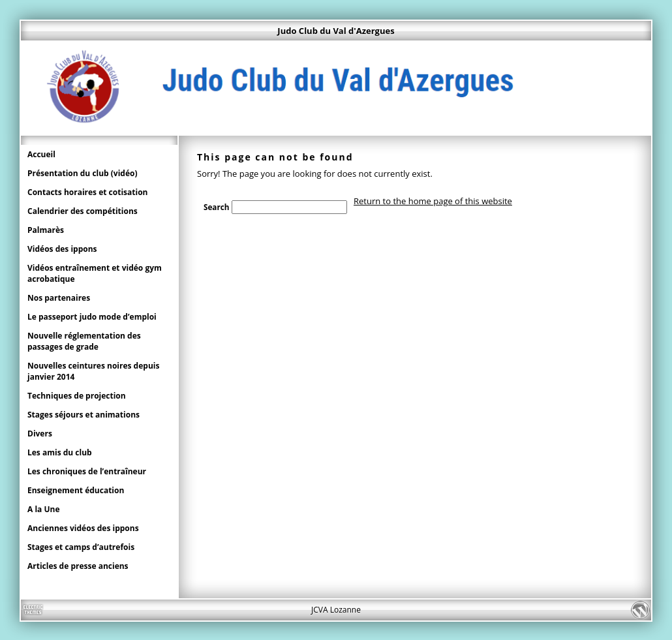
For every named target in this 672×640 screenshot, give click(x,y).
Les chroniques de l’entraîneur (87, 471)
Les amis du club (60, 452)
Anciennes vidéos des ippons (83, 528)
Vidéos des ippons (62, 249)
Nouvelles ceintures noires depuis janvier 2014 (93, 371)
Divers (40, 434)
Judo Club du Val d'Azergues (336, 31)
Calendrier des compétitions (83, 211)
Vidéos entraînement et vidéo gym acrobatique (95, 273)
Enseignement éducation (76, 490)
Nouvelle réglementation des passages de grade (84, 341)
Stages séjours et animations (84, 415)
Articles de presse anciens (78, 566)
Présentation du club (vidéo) (83, 173)
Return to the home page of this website (433, 201)
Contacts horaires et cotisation (87, 192)
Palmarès (46, 230)
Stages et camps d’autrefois (81, 547)
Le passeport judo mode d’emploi (92, 317)
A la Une (43, 509)
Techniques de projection (77, 396)
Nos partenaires (59, 298)
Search (216, 207)
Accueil (41, 154)
